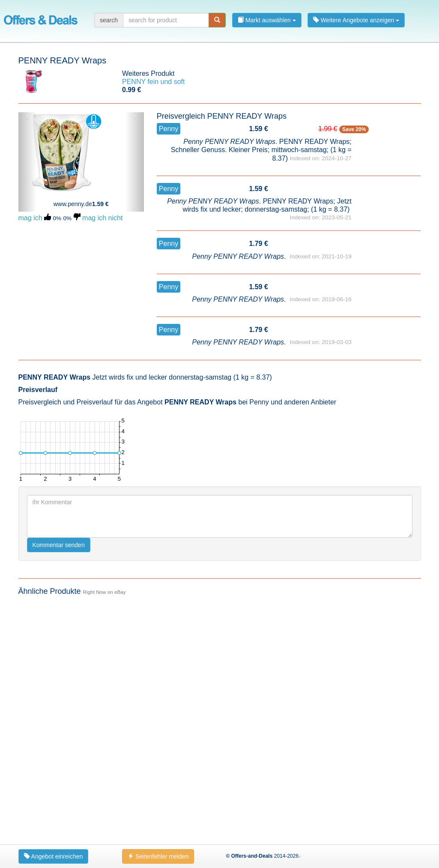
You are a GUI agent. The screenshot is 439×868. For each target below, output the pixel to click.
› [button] (135, 117)
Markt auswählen (267, 20)
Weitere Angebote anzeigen (356, 20)
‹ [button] (28, 117)
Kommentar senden (59, 545)
